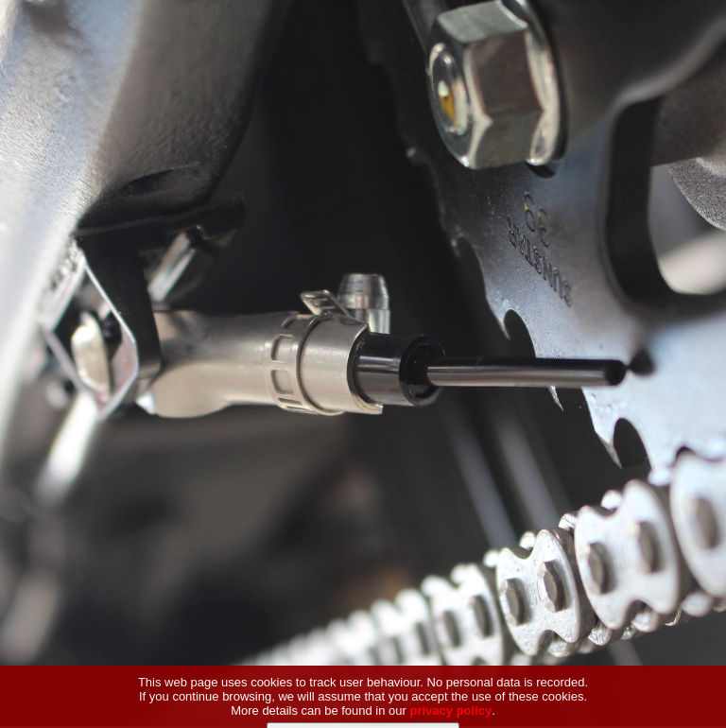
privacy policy (451, 719)
